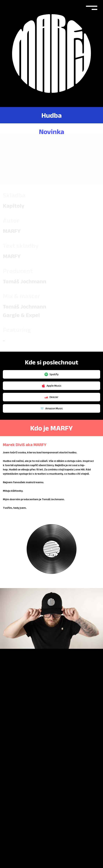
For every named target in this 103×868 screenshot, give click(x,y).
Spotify (51, 363)
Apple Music (51, 375)
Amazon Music (52, 397)
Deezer (51, 386)
